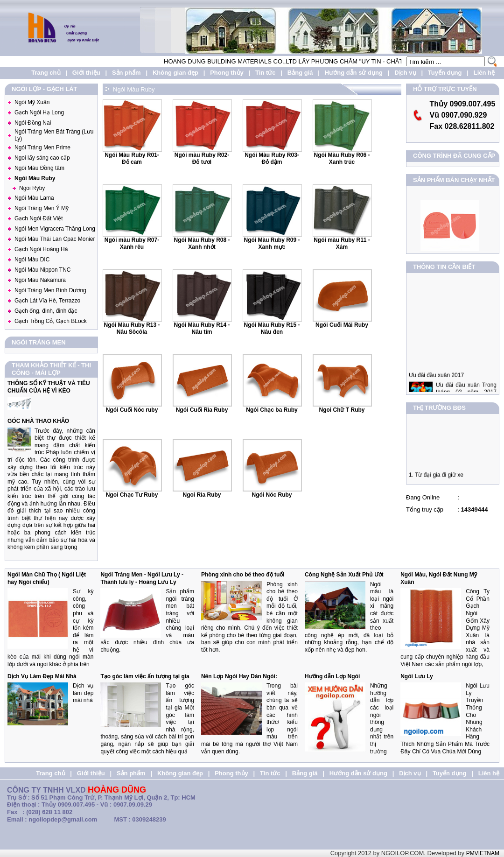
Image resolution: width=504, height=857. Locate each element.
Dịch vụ (405, 73)
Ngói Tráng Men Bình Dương (50, 290)
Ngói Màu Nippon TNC (43, 270)
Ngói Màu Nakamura (40, 280)
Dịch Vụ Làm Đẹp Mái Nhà (42, 676)
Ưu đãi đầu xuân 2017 (436, 380)
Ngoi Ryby (32, 188)
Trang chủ (46, 73)
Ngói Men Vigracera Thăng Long (55, 229)
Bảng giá (300, 73)
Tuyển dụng (445, 73)
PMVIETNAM (483, 853)
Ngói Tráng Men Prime (42, 148)
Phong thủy (227, 73)
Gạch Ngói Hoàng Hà (41, 249)
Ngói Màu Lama (34, 198)
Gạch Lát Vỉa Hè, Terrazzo (47, 301)
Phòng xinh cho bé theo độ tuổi (243, 575)
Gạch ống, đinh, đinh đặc (46, 311)
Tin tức (265, 73)
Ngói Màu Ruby (35, 178)
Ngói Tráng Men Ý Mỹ (42, 208)
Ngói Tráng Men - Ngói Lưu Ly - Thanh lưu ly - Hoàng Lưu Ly (142, 578)
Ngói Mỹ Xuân (32, 102)
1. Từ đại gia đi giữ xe (436, 478)
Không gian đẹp (175, 73)
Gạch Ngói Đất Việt (38, 218)
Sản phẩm (126, 73)
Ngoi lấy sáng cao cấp (42, 158)
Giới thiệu (86, 73)
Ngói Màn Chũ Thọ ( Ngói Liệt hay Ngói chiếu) (47, 578)
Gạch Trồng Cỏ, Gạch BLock (51, 321)
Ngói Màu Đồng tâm (39, 168)
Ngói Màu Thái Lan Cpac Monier (55, 239)
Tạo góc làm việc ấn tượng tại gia (145, 676)
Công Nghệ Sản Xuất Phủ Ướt (344, 575)
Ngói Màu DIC (32, 260)
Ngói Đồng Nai (33, 123)
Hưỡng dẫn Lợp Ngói (332, 676)
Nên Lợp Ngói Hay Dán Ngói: (239, 676)
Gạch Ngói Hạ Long (39, 112)
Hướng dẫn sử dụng (354, 73)
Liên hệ (484, 73)
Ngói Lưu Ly (417, 676)
